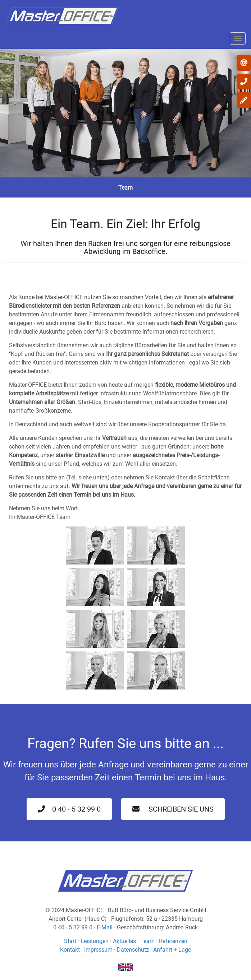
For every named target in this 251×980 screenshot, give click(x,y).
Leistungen (95, 941)
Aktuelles (124, 941)
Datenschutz (133, 950)
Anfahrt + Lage (172, 950)
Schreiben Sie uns (173, 809)
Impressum (98, 950)
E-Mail (105, 927)
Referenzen (173, 941)
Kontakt (70, 950)
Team (147, 941)
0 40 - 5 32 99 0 (69, 809)
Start (70, 941)
